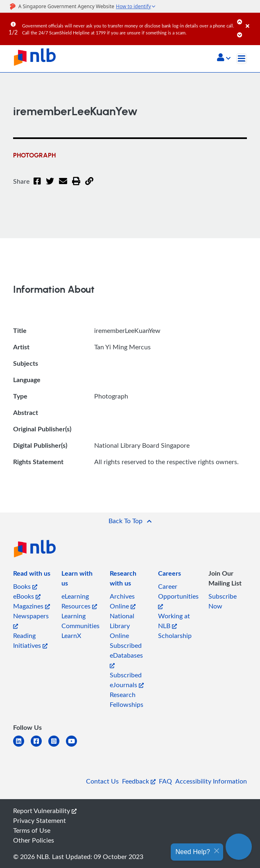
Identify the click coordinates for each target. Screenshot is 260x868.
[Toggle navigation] (242, 59)
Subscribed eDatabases (126, 655)
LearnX (71, 636)
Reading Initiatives (30, 640)
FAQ (165, 781)
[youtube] (75, 746)
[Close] (251, 20)
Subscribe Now (223, 601)
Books (25, 586)
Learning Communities (80, 621)
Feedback (139, 781)
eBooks (27, 596)
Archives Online (123, 601)
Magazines (32, 606)
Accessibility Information (211, 781)
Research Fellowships (127, 699)
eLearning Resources (79, 601)
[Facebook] (37, 186)
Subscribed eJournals (127, 680)
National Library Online (122, 626)
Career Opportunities (178, 596)
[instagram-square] (57, 746)
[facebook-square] (40, 746)
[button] (224, 58)
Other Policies (34, 840)
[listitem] (32, 575)
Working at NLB (174, 621)
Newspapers (31, 620)
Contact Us (102, 781)
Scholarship (175, 636)
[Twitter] (50, 186)
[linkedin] (22, 746)
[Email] (63, 186)
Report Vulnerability (45, 811)
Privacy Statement (40, 820)
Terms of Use (32, 830)
